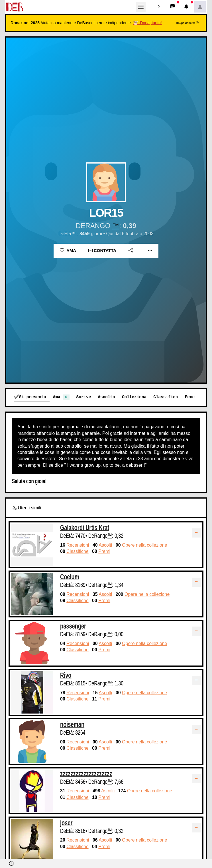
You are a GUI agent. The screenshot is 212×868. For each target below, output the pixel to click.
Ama (68, 250)
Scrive (84, 397)
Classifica (166, 397)
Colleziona (134, 397)
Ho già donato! (187, 23)
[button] (159, 7)
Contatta (102, 250)
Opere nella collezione (144, 545)
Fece (190, 397)
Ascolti (105, 545)
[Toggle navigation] (141, 7)
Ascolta (106, 397)
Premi (104, 551)
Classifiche (77, 551)
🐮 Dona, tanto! (147, 23)
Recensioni (78, 545)
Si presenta (33, 397)
